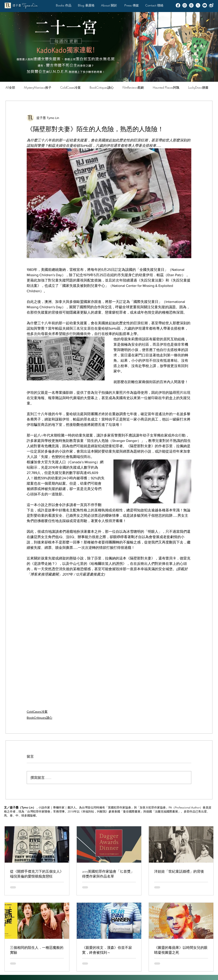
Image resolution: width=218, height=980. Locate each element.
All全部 (10, 87)
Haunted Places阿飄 (166, 87)
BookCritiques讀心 (102, 87)
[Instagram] (185, 5)
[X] (198, 5)
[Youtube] (205, 5)
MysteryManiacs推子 (38, 87)
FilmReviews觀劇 (133, 87)
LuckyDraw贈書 (198, 87)
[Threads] (191, 5)
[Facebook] (178, 5)
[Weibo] (211, 5)
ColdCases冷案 (71, 87)
